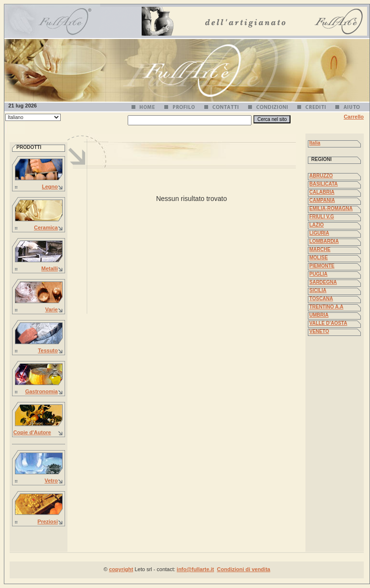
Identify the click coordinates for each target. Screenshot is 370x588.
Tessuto (48, 350)
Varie (52, 309)
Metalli (50, 268)
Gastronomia (41, 391)
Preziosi (48, 521)
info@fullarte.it (195, 569)
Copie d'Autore (32, 432)
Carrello (354, 117)
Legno (50, 187)
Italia (315, 143)
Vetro (51, 481)
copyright (121, 569)
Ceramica (46, 227)
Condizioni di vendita (244, 569)
